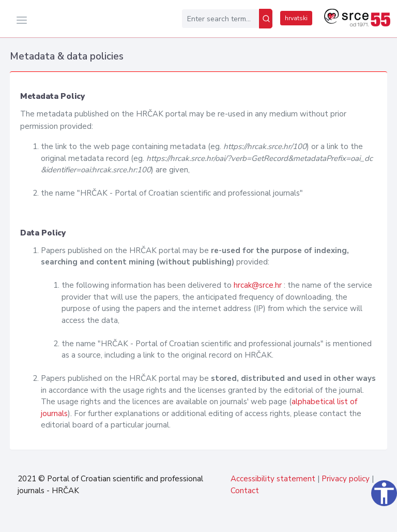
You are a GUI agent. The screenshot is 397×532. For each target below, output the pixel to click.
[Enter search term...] (220, 19)
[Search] (266, 19)
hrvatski (296, 18)
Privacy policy (346, 479)
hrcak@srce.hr (258, 285)
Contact (245, 491)
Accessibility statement (273, 479)
